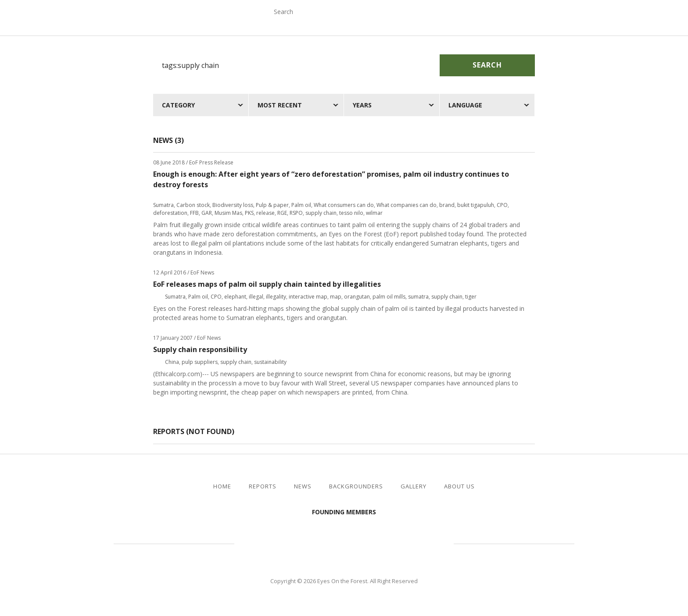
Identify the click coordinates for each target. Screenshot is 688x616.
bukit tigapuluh (476, 205)
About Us (540, 21)
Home (222, 486)
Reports (331, 21)
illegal (256, 297)
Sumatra (163, 205)
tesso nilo (351, 213)
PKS (249, 213)
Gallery (491, 21)
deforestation (170, 213)
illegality (276, 297)
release (265, 213)
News (372, 21)
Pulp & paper (272, 205)
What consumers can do (344, 205)
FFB (194, 213)
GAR (207, 213)
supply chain (321, 213)
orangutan (357, 297)
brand (447, 205)
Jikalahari (283, 542)
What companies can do (407, 205)
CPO (502, 205)
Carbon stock (193, 205)
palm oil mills (389, 297)
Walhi (357, 542)
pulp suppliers (200, 362)
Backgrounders (430, 21)
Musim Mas (228, 213)
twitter (655, 22)
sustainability (270, 362)
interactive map (308, 297)
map (336, 297)
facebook (639, 22)
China (172, 362)
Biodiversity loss (233, 205)
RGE (282, 213)
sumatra (418, 297)
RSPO (296, 213)
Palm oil (301, 205)
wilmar (374, 213)
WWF (419, 542)
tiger (471, 297)
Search (487, 65)
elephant (235, 297)
